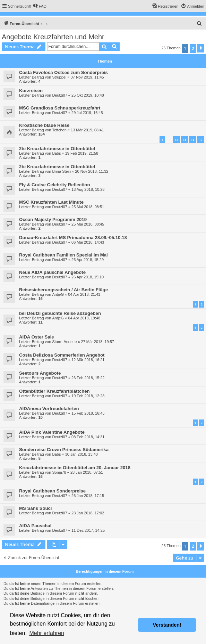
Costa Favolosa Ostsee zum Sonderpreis (63, 72)
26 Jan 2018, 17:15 (88, 496)
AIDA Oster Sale (37, 337)
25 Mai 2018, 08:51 (88, 207)
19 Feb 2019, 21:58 (82, 153)
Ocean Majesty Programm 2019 (53, 219)
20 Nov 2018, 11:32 (92, 171)
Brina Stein (61, 171)
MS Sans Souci (36, 508)
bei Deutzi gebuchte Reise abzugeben (60, 313)
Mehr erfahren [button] (47, 633)
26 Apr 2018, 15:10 (88, 277)
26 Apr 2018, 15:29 (88, 260)
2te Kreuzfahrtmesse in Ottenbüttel (57, 149)
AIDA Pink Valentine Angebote (52, 432)
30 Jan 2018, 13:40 (81, 454)
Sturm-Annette (64, 342)
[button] (201, 48)
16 (192, 140)
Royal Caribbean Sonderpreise (52, 491)
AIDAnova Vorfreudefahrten (49, 409)
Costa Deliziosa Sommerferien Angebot (62, 355)
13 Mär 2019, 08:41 (87, 130)
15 (184, 140)
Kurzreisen (31, 91)
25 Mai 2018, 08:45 (88, 224)
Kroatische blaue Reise (44, 125)
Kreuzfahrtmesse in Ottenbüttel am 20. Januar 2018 (75, 468)
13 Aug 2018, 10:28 (88, 189)
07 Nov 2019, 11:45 (87, 77)
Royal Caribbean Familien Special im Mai (63, 255)
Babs (56, 153)
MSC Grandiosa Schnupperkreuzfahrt (60, 108)
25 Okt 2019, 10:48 (88, 95)
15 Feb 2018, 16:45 (88, 413)
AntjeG (58, 294)
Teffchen (59, 130)
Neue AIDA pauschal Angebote (52, 272)
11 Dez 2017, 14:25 (88, 530)
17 (201, 140)
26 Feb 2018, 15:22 (88, 378)
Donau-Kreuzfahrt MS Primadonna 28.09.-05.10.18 (73, 238)
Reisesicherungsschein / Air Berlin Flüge (63, 290)
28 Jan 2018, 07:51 (87, 472)
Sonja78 (59, 472)
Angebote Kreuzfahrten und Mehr (53, 37)
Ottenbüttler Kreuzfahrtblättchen (54, 391)
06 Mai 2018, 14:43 (88, 242)
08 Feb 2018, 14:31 (88, 437)
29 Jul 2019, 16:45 (87, 113)
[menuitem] (40, 6)
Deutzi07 (59, 95)
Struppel (59, 77)
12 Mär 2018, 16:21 (88, 360)
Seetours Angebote (40, 373)
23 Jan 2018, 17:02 (88, 513)
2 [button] (193, 48)
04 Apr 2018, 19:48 (84, 318)
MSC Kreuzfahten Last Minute (51, 202)
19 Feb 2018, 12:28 (88, 396)
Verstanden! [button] (167, 625)
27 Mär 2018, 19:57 (98, 342)
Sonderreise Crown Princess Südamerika (64, 450)
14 (177, 140)
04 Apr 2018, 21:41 (84, 294)
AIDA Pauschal (35, 526)
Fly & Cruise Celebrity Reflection (54, 185)
